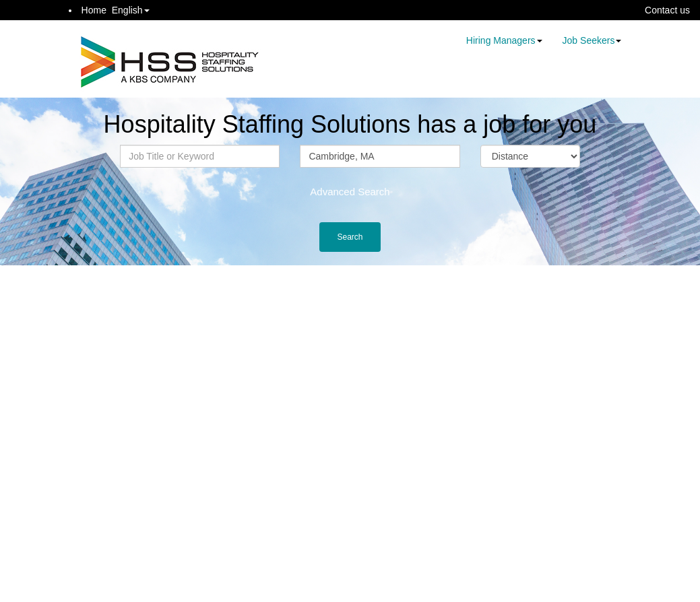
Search (350, 237)
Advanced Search (350, 192)
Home (94, 10)
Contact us (667, 10)
